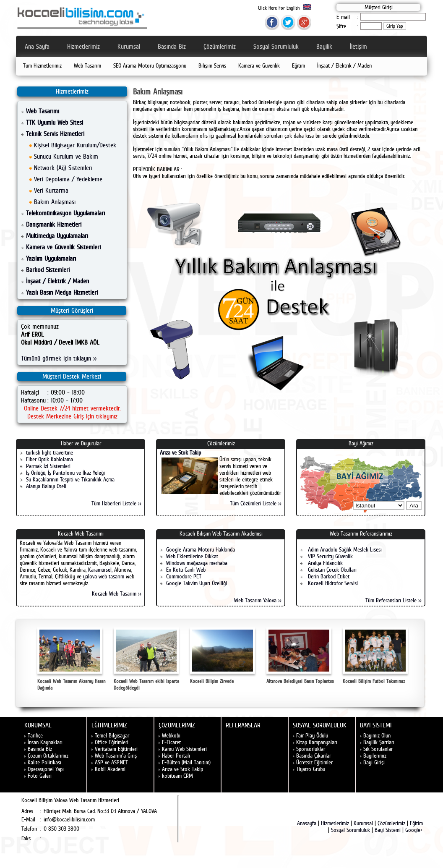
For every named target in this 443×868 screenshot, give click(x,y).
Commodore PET (184, 576)
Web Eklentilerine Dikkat (192, 556)
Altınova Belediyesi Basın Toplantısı (300, 656)
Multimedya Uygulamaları (57, 236)
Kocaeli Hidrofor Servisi (332, 583)
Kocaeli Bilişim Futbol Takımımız (375, 656)
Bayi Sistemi (388, 830)
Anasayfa (307, 823)
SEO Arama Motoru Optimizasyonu (150, 65)
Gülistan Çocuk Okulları (331, 570)
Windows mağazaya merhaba (197, 563)
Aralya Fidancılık (324, 563)
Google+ (414, 830)
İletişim (358, 46)
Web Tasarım (87, 65)
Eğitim (298, 65)
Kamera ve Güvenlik (259, 65)
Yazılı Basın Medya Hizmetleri (62, 292)
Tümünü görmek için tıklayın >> (59, 358)
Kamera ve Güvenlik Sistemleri (63, 247)
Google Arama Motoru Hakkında (201, 549)
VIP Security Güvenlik (330, 556)
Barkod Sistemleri (48, 270)
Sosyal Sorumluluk (276, 46)
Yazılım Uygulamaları (51, 258)
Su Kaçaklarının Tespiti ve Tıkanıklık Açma (70, 479)
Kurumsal (129, 46)
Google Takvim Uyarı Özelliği (197, 583)
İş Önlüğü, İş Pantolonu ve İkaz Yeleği (65, 473)
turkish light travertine (50, 452)
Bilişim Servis (212, 65)
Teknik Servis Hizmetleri (55, 134)
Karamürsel (100, 570)
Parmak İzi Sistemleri (48, 466)
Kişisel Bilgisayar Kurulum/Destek (75, 145)
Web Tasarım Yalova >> (258, 600)
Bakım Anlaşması (55, 202)
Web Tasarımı (43, 111)
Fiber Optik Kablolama (50, 459)
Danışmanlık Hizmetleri (54, 224)
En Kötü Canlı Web (186, 570)
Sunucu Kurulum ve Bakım (66, 156)
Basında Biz (172, 46)
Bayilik (324, 46)
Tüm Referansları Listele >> (393, 600)
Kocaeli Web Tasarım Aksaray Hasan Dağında (71, 659)
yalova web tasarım (104, 576)
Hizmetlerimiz (83, 46)
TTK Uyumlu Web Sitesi (55, 122)
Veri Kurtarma (51, 190)
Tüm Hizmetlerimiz (42, 65)
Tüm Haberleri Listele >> (116, 503)
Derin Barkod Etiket (328, 576)
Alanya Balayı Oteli (46, 486)
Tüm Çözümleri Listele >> (256, 503)
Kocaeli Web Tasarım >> (117, 593)
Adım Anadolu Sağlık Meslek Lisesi (344, 549)
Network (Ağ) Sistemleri (63, 168)
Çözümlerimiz (220, 46)
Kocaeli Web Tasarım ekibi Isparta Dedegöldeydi (146, 659)
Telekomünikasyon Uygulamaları (65, 213)
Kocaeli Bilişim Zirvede (223, 656)
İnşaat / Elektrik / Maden (344, 65)
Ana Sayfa (37, 46)
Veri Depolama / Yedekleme (68, 179)
